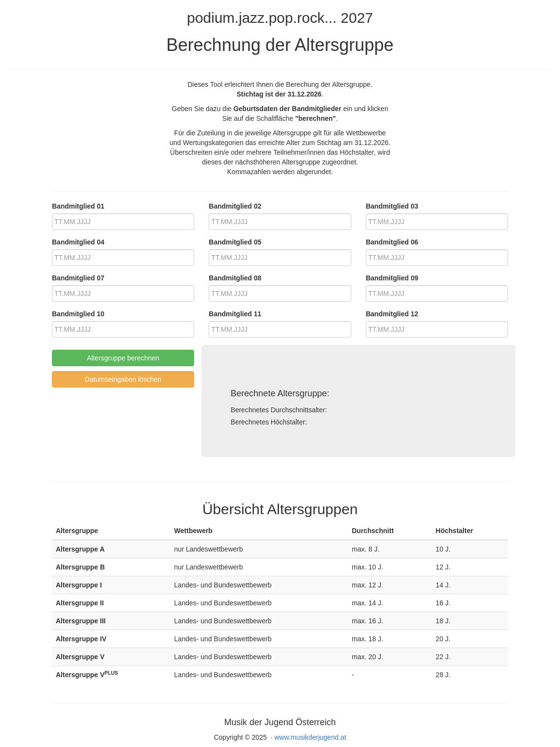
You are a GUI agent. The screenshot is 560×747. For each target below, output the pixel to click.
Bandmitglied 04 (78, 242)
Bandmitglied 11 (235, 314)
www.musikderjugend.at (310, 737)
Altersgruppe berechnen (123, 358)
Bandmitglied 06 (392, 242)
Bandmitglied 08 (235, 278)
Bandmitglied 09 (392, 278)
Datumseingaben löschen (123, 379)
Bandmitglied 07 (78, 278)
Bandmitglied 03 (392, 206)
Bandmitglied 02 (235, 206)
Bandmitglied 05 (235, 242)
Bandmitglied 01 (78, 206)
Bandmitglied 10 (78, 314)
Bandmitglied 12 (392, 314)
